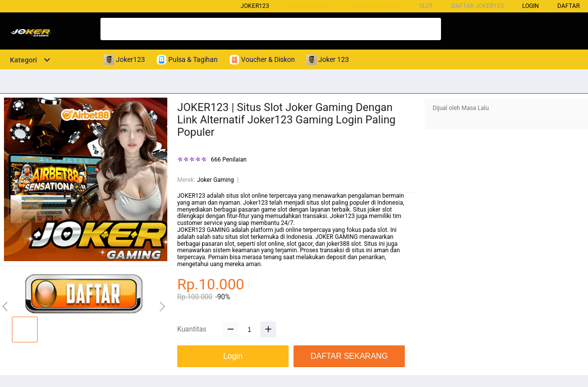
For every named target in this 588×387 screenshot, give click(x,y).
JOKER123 (191, 196)
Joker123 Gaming (374, 6)
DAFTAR (568, 6)
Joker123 (255, 6)
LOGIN (531, 6)
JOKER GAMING (337, 237)
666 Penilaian (229, 160)
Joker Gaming (215, 180)
